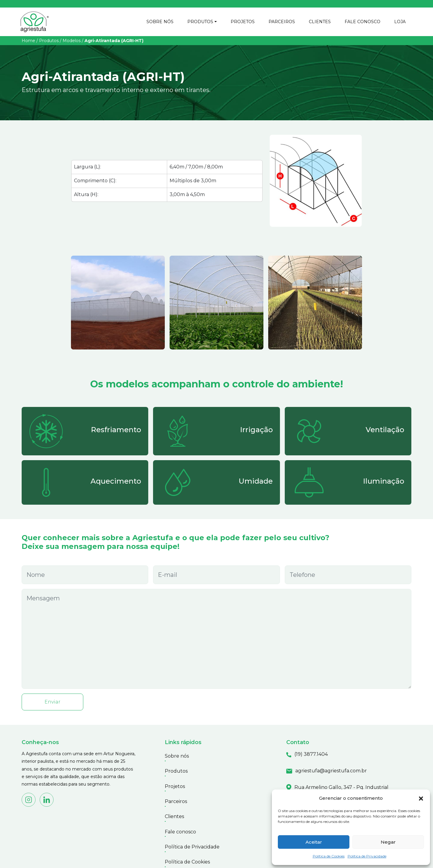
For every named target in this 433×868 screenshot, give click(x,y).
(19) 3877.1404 (311, 756)
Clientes (174, 802)
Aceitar (314, 842)
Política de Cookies (329, 856)
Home (28, 42)
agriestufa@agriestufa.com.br (331, 772)
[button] (421, 798)
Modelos (72, 42)
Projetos (175, 779)
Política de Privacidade (367, 856)
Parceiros (176, 791)
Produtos (49, 42)
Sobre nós (177, 756)
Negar (388, 842)
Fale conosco (180, 814)
